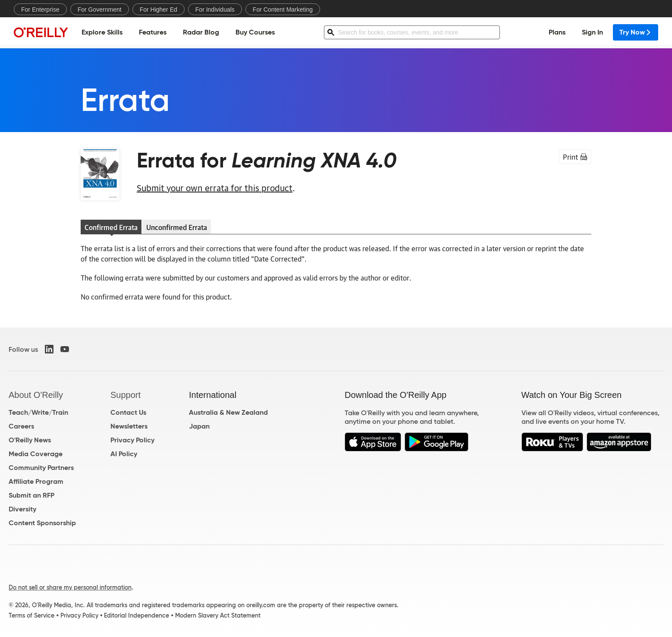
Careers (21, 426)
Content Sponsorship (42, 523)
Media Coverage (36, 454)
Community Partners (41, 468)
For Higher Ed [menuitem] (159, 9)
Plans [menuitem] (557, 33)
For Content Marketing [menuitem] (283, 9)
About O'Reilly (36, 395)
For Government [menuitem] (100, 9)
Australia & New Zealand (228, 412)
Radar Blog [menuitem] (201, 33)
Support (126, 395)
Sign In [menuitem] (592, 33)
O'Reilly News (30, 440)
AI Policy (124, 454)
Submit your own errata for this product (215, 187)
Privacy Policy (132, 440)
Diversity (22, 509)
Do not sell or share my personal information (70, 587)
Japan (199, 426)
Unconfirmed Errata (177, 227)
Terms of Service (31, 615)
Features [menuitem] (153, 33)
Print (575, 157)
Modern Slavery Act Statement (218, 615)
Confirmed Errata (111, 227)
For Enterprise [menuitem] (40, 9)
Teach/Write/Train (38, 412)
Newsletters (129, 426)
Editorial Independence (137, 615)
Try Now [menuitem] (636, 33)
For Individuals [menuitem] (215, 9)
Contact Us (128, 412)
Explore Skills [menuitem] (102, 33)
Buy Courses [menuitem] (255, 33)
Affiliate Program (36, 481)
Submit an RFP (31, 495)
